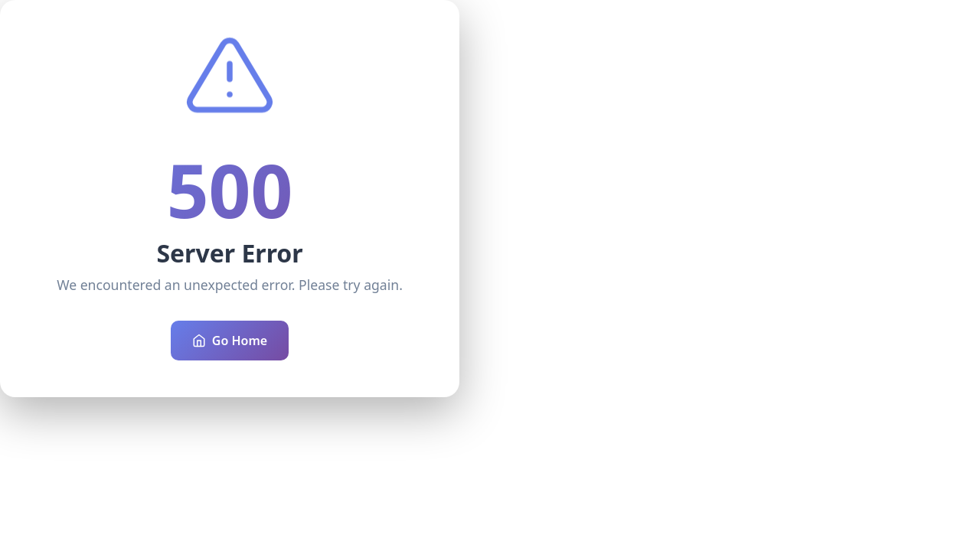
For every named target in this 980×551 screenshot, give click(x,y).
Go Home (230, 341)
